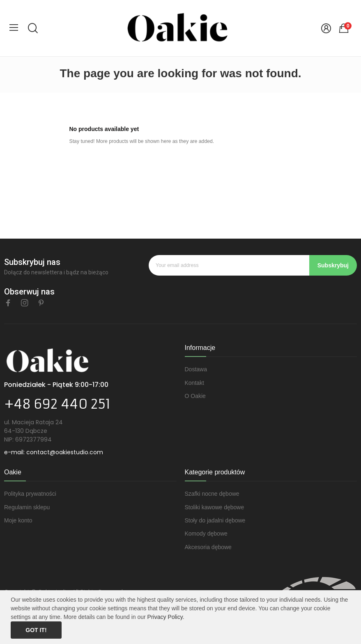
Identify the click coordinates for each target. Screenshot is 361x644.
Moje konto (18, 520)
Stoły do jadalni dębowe (215, 520)
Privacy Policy (165, 617)
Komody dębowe (206, 534)
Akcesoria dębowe (208, 547)
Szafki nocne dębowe (212, 494)
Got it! (36, 630)
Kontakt (194, 383)
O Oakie (195, 396)
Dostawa (196, 369)
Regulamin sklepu (27, 507)
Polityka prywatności (30, 494)
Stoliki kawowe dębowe (215, 507)
